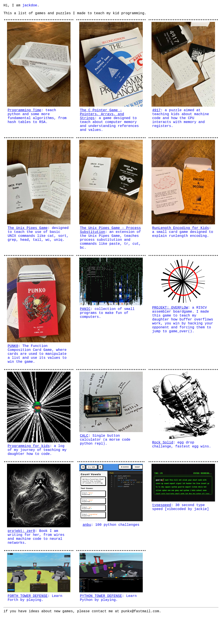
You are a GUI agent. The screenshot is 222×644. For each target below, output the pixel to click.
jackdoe (30, 6)
